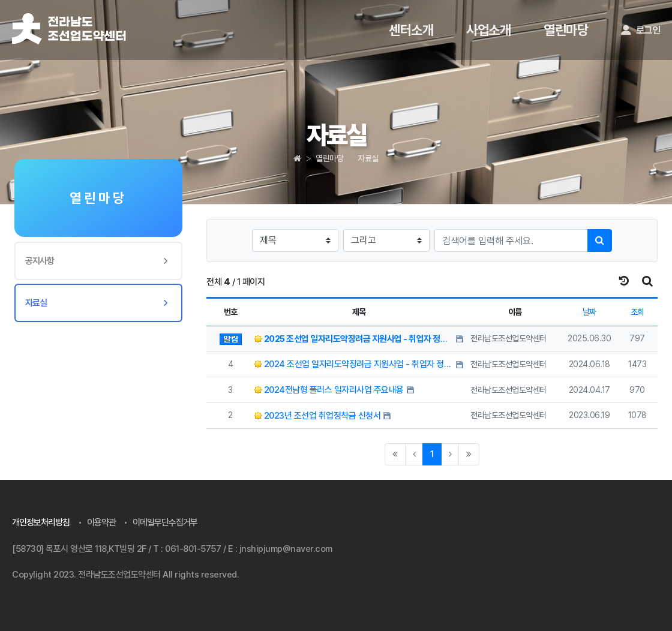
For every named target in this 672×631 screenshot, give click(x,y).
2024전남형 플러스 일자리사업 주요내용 (329, 390)
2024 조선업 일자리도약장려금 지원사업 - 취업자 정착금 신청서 (354, 364)
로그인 (640, 30)
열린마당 (566, 30)
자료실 (368, 158)
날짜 (589, 312)
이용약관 (101, 522)
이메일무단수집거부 (165, 522)
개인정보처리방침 (41, 522)
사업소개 (488, 30)
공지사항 (40, 261)
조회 (637, 312)
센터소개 (411, 30)
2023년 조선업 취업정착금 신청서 (317, 416)
